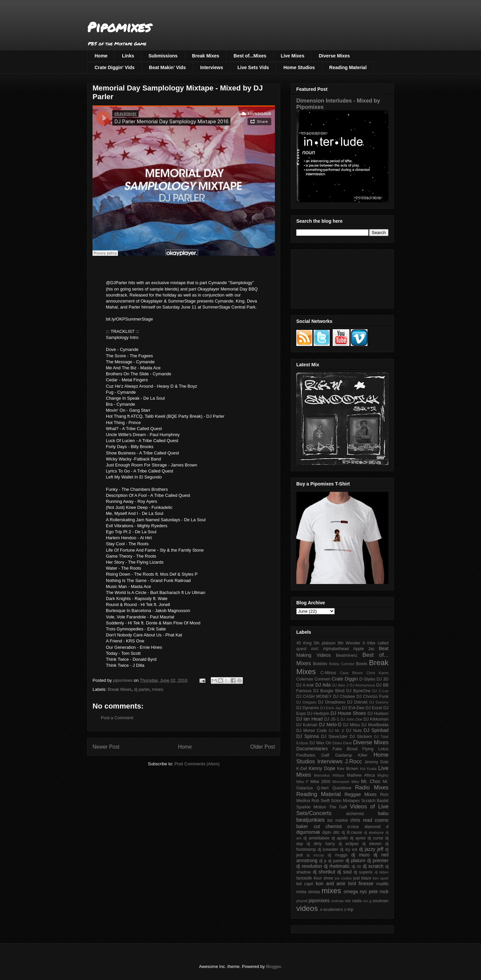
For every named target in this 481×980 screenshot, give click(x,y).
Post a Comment (117, 718)
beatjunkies (310, 820)
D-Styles (367, 679)
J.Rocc (353, 761)
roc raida (353, 901)
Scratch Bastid (375, 801)
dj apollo (340, 838)
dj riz (356, 866)
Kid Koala (368, 769)
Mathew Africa (361, 775)
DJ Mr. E (337, 731)
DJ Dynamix (308, 708)
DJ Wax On (320, 743)
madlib (382, 884)
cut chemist (328, 826)
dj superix (363, 872)
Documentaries (312, 749)
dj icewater (328, 849)
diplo (327, 832)
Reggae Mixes (360, 794)
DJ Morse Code (312, 731)
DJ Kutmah (307, 725)
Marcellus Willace (329, 775)
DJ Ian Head (309, 719)
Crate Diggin (345, 679)
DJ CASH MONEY (314, 697)
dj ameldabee (316, 838)
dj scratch (373, 866)
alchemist (355, 814)
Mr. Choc (371, 781)
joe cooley (343, 878)
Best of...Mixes (250, 56)
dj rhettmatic (337, 866)
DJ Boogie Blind (329, 691)
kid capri (305, 884)
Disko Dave (342, 743)
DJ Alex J (340, 685)
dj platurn (356, 860)
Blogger (273, 966)
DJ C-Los (381, 691)
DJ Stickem (361, 737)
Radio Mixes (372, 788)
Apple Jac (364, 649)
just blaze (362, 878)
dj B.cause (352, 832)
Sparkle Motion (311, 807)
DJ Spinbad (376, 730)
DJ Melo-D (330, 725)
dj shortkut (324, 872)
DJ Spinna (308, 736)
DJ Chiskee (344, 697)
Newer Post (106, 747)
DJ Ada (323, 685)
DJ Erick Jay (331, 708)
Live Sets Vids (253, 67)
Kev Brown (348, 769)
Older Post (263, 747)
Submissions (163, 56)
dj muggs (338, 855)
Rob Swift (320, 801)
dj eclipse (348, 844)
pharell (302, 901)
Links (128, 56)
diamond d (376, 827)
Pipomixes (119, 27)
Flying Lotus (375, 749)
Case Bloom (351, 673)
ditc (336, 832)
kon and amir (331, 884)
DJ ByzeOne (359, 691)
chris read (361, 820)
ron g (367, 901)
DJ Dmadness (332, 702)
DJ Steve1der (334, 737)
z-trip (349, 910)
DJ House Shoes (348, 713)
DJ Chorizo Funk (372, 697)
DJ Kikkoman (376, 719)
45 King (304, 643)
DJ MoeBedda (375, 725)
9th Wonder (349, 643)
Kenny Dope (322, 768)
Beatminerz (347, 655)
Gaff (325, 755)
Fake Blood (345, 749)
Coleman (305, 679)
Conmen (322, 679)
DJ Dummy (379, 702)
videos (307, 908)
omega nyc (355, 892)
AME (315, 649)
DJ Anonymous (362, 685)
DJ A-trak (305, 685)
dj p (323, 861)
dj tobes (381, 872)
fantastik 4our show (315, 878)
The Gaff (338, 807)
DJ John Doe (351, 719)
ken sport (381, 878)
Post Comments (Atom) (197, 764)
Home (101, 56)
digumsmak (308, 832)
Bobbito (320, 664)
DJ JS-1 (332, 719)
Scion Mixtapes (345, 801)
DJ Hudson (378, 714)
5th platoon (325, 643)
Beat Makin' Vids (167, 67)
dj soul (345, 872)
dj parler (142, 689)
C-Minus (328, 673)
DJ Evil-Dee (353, 708)
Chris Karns (377, 673)
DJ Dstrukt (357, 702)
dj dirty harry (321, 844)
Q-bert (323, 788)
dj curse (376, 838)
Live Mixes (292, 56)
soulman (380, 901)
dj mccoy (315, 855)
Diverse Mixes (334, 56)
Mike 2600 (320, 782)
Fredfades (306, 755)
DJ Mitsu (351, 725)
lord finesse (361, 884)
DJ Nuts (354, 731)
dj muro (361, 855)
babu (383, 813)
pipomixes (319, 901)
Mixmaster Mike (346, 782)
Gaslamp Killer (352, 755)
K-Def (302, 769)
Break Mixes (206, 56)
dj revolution (309, 866)
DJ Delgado (306, 702)
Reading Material (348, 67)
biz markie (338, 820)
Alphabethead (336, 649)
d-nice (353, 827)
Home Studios (299, 67)
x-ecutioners (332, 910)
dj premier (378, 860)
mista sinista (308, 892)
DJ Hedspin (318, 714)
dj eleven (372, 844)
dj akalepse (374, 832)
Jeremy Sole (376, 762)
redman (337, 901)
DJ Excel (374, 708)
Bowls (362, 664)
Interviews (211, 67)
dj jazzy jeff (371, 849)
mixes (158, 689)
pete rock (379, 892)
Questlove (342, 788)
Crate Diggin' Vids (115, 67)
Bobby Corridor (342, 664)
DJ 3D (382, 679)
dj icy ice (349, 849)
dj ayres (358, 838)
